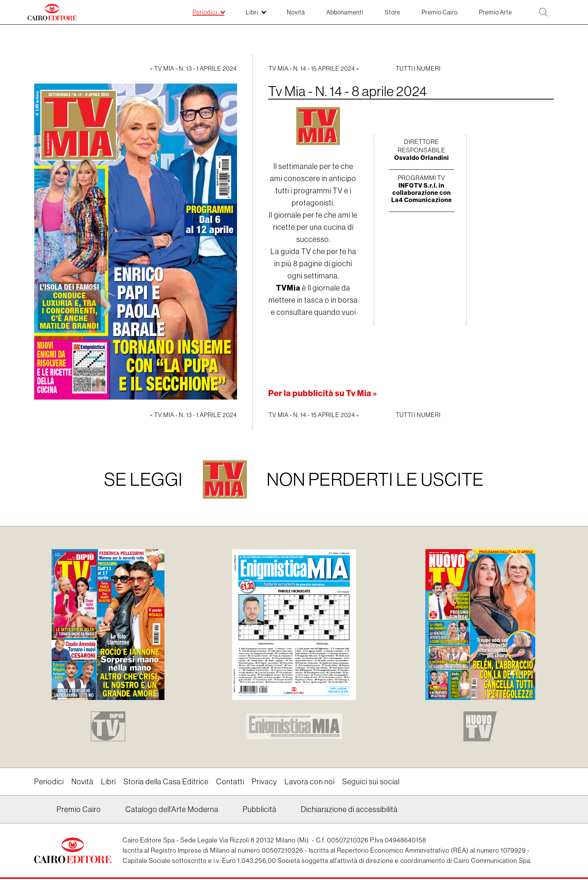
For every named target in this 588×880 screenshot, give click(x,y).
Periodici (49, 783)
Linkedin (39, 814)
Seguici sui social (371, 783)
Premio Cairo (79, 811)
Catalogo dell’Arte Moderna (172, 811)
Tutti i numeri (418, 68)
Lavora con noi (310, 783)
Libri (108, 783)
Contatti (230, 783)
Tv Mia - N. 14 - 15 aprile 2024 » (314, 68)
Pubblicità (260, 811)
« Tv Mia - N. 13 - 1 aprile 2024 (194, 68)
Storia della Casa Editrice (166, 783)
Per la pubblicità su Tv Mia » (323, 393)
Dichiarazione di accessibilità (349, 811)
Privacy (264, 783)
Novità (82, 783)
